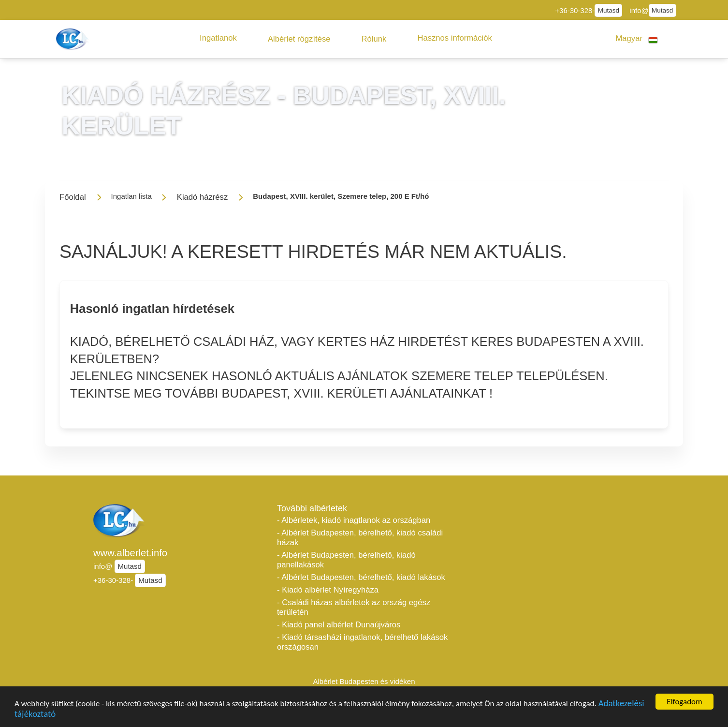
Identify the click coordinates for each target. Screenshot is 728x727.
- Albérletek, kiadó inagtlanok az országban (354, 520)
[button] (218, 38)
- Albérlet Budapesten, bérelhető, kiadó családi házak (360, 538)
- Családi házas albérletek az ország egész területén (354, 607)
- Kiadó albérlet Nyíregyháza (328, 590)
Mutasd (609, 10)
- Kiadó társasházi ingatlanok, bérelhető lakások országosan (362, 642)
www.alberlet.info (130, 553)
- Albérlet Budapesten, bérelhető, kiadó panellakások (346, 560)
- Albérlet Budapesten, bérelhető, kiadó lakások (361, 577)
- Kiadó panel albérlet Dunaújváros (339, 625)
